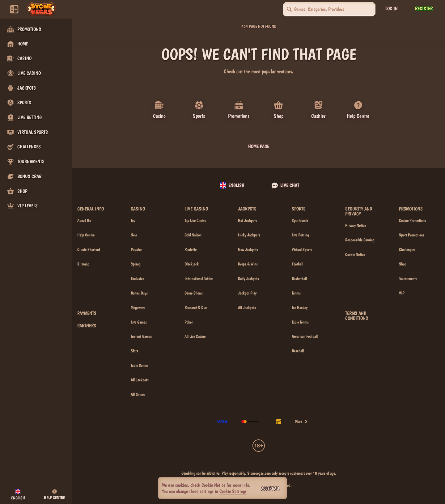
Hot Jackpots (248, 220)
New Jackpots (248, 249)
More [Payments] (301, 421)
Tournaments (408, 278)
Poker (189, 322)
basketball (299, 278)
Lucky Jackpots (249, 235)
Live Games (139, 322)
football (297, 264)
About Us (84, 220)
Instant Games (141, 336)
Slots (134, 351)
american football (305, 336)
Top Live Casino (195, 220)
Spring (136, 264)
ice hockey (300, 307)
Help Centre (86, 235)
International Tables (199, 278)
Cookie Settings (233, 491)
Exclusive (137, 278)
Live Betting (300, 235)
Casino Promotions (412, 220)
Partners (87, 326)
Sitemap (83, 264)
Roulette (191, 249)
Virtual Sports (302, 249)
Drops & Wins (248, 264)
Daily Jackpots (248, 278)
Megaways (138, 307)
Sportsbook (300, 220)
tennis (296, 293)
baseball (298, 351)
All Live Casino (195, 336)
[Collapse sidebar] (14, 9)
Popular (136, 249)
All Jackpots (140, 380)
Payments (87, 313)
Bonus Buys (139, 293)
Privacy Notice (356, 225)
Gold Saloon (193, 235)
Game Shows (194, 293)
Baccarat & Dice (196, 307)
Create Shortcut (89, 249)
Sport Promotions (412, 235)
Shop (403, 264)
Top (133, 220)
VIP (402, 293)
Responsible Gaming (360, 240)
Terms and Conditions (357, 316)
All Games (138, 394)
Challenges (407, 249)
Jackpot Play (247, 293)
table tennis (300, 322)
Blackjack (192, 264)
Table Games (140, 365)
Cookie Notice (355, 254)
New (134, 235)
